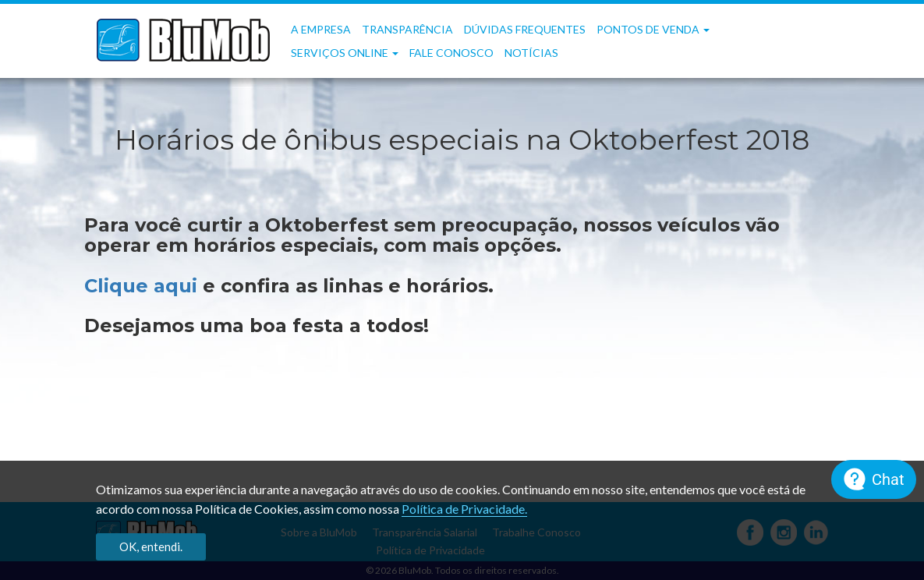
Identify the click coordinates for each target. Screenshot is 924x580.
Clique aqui (143, 286)
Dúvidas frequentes (525, 29)
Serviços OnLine (345, 53)
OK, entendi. (151, 546)
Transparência (407, 29)
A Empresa (321, 29)
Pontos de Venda (653, 29)
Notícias (531, 53)
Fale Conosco (451, 53)
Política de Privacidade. (464, 509)
